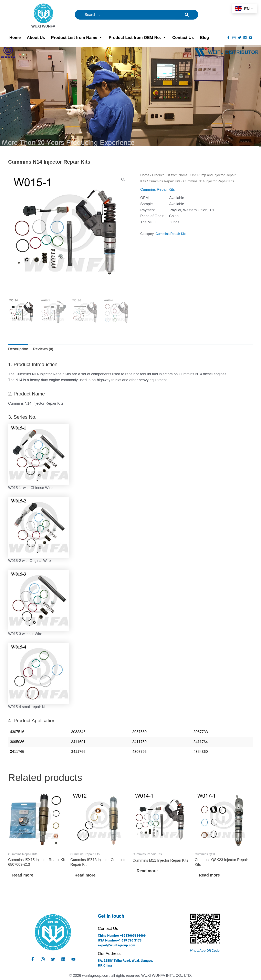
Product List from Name (77, 37)
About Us (36, 37)
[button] (123, 179)
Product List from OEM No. (137, 37)
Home (15, 37)
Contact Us (183, 37)
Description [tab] (18, 349)
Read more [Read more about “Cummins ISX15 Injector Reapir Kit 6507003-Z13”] (23, 875)
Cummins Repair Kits (164, 181)
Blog (204, 37)
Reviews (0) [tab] (43, 349)
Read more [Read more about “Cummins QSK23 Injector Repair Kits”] (209, 875)
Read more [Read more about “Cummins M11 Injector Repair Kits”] (147, 871)
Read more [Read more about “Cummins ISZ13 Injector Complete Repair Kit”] (85, 875)
